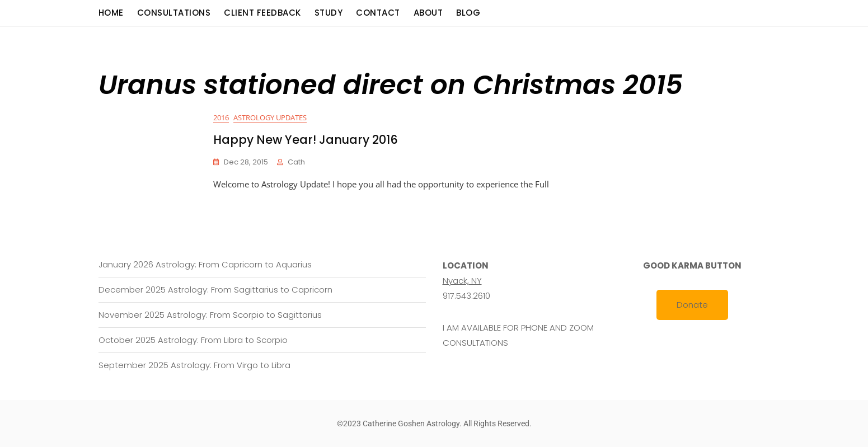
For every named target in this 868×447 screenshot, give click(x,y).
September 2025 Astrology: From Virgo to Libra (194, 365)
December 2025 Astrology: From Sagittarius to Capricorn (215, 290)
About (428, 13)
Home (111, 13)
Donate (692, 305)
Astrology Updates (270, 117)
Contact (378, 13)
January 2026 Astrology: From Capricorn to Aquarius (205, 264)
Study (329, 13)
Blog (468, 13)
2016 (221, 117)
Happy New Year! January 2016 (306, 140)
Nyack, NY (462, 281)
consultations (174, 13)
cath (296, 162)
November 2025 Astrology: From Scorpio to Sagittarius (210, 315)
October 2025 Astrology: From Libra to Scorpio (193, 340)
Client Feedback (262, 13)
